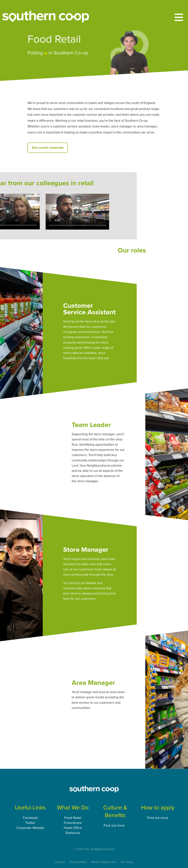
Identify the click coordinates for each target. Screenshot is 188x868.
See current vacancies (48, 148)
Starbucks (73, 833)
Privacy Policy (78, 862)
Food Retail (73, 818)
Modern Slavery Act (104, 862)
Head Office (73, 828)
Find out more (115, 825)
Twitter (30, 823)
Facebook (30, 818)
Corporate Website (30, 828)
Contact (60, 862)
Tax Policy (127, 862)
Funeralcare (73, 823)
